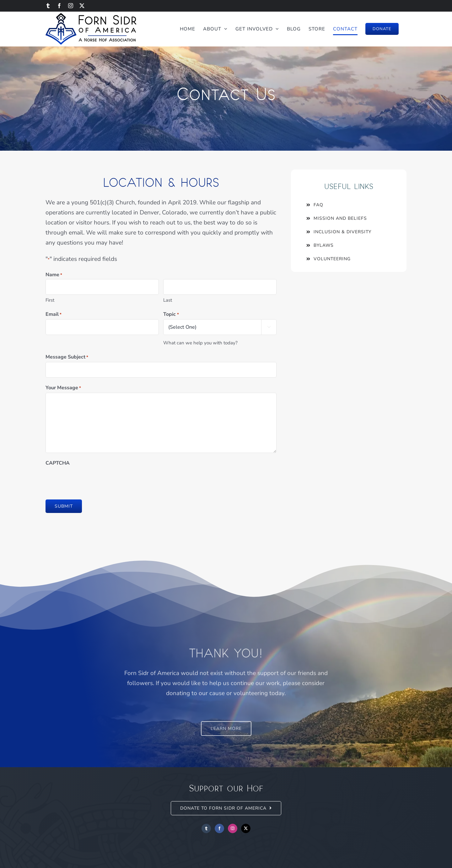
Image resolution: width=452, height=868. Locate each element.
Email (53, 315)
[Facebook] (219, 828)
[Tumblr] (206, 828)
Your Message (63, 388)
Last (167, 300)
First (49, 300)
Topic (170, 315)
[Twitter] (246, 828)
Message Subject (66, 357)
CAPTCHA (57, 463)
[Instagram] (233, 828)
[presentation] (93, 480)
